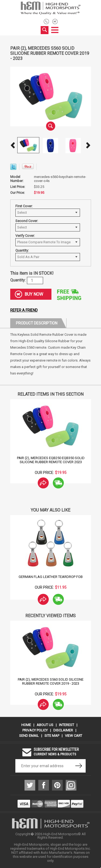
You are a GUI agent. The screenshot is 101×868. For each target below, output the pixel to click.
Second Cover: (27, 221)
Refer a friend (24, 310)
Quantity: (22, 250)
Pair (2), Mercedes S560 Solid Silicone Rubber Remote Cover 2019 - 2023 (51, 681)
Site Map (52, 736)
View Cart (74, 736)
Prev (13, 145)
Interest (67, 725)
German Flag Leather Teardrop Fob (51, 577)
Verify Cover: (25, 236)
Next (88, 145)
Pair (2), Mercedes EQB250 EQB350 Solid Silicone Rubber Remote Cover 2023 (50, 460)
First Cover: (24, 206)
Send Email (29, 736)
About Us (45, 725)
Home (26, 725)
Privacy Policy (35, 730)
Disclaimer (63, 730)
